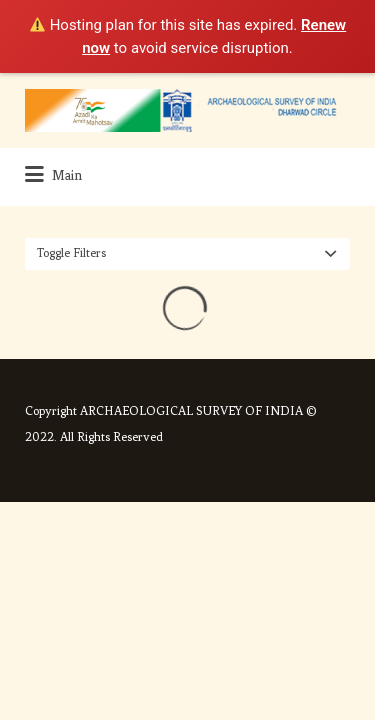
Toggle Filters (71, 253)
